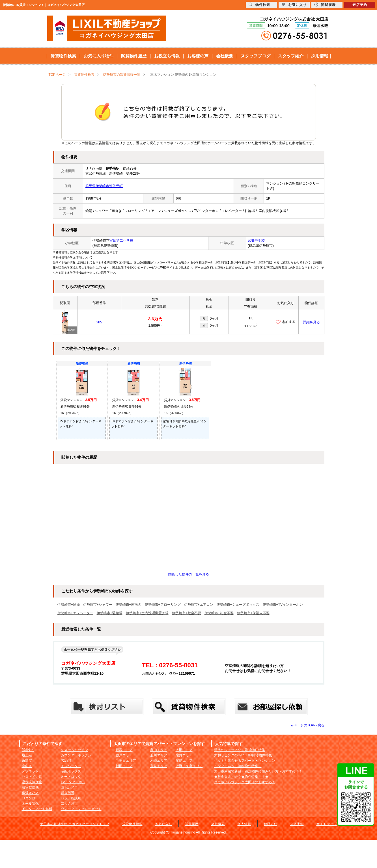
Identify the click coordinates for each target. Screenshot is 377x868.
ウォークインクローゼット (81, 809)
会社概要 (225, 56)
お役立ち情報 (167, 56)
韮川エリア (159, 755)
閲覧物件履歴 (134, 56)
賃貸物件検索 (63, 56)
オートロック (71, 777)
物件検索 (259, 5)
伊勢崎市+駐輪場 (110, 613)
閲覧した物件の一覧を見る (189, 574)
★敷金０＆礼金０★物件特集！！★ (241, 777)
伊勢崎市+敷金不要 (187, 613)
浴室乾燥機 (30, 787)
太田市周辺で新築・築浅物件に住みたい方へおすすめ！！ (258, 771)
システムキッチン (74, 750)
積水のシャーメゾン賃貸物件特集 (240, 750)
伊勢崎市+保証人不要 (253, 613)
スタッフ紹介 (291, 56)
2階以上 (28, 750)
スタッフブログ (256, 56)
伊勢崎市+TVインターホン (283, 605)
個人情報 (244, 824)
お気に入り (164, 824)
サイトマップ (327, 824)
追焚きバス (30, 793)
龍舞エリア (184, 755)
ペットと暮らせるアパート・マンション (245, 761)
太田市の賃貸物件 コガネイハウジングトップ (75, 824)
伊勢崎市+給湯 (69, 605)
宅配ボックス (71, 771)
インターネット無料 (37, 809)
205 (99, 322)
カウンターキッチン (76, 755)
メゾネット (30, 771)
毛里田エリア (126, 761)
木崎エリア (159, 761)
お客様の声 (198, 56)
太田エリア (184, 750)
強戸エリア (124, 755)
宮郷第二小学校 (121, 241)
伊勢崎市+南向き (129, 605)
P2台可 (66, 761)
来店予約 (297, 824)
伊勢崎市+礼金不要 (219, 613)
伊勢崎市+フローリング (163, 605)
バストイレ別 (32, 777)
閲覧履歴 (192, 824)
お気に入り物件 (99, 56)
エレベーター (71, 766)
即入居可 (68, 793)
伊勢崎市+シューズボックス (238, 605)
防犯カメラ (69, 787)
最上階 (27, 755)
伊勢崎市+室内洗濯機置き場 (147, 613)
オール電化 (30, 804)
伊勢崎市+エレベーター (75, 613)
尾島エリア (184, 761)
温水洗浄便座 (32, 782)
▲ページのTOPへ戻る (307, 725)
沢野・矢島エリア (189, 766)
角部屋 (27, 761)
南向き (27, 766)
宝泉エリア (159, 766)
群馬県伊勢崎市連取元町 (104, 186)
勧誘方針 (271, 824)
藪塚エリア (124, 750)
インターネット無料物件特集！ (238, 766)
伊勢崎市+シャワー (98, 605)
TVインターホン (73, 782)
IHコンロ (29, 798)
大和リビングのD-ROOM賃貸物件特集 (243, 755)
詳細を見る (311, 322)
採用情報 (320, 56)
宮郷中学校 (256, 241)
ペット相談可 (71, 798)
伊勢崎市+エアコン (199, 605)
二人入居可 (69, 804)
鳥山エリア (159, 750)
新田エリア (124, 766)
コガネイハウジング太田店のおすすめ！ (245, 782)
